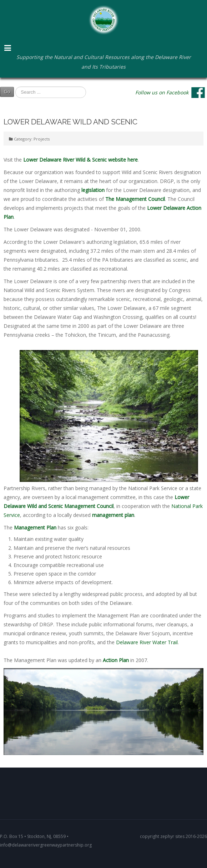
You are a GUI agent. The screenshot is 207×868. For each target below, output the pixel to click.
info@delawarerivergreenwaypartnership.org (46, 845)
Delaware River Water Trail (147, 642)
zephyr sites (172, 836)
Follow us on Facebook (162, 92)
